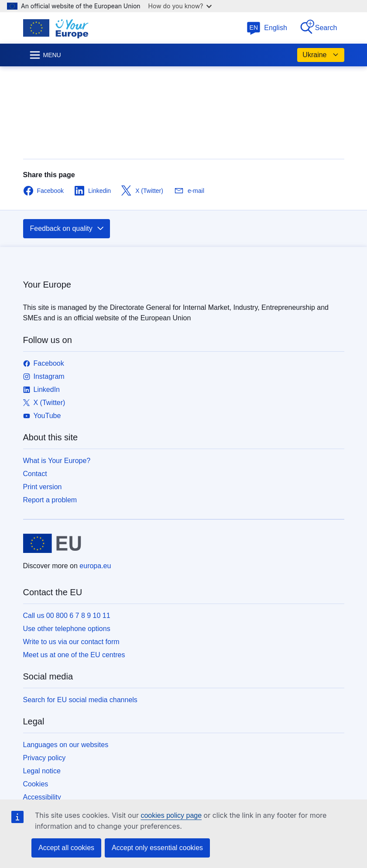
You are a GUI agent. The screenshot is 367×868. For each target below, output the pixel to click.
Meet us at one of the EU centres (74, 655)
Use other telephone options (67, 629)
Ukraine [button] (321, 55)
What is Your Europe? (57, 461)
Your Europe (47, 285)
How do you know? (180, 6)
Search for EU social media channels (80, 700)
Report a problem (50, 500)
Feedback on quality (67, 229)
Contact (35, 474)
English (267, 28)
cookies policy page (171, 815)
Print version (43, 487)
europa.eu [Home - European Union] (95, 566)
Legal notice (42, 771)
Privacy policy (45, 758)
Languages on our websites (66, 745)
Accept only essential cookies (157, 848)
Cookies (36, 784)
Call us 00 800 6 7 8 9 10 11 (67, 616)
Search (318, 27)
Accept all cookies (66, 848)
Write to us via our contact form (71, 642)
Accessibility (42, 797)
